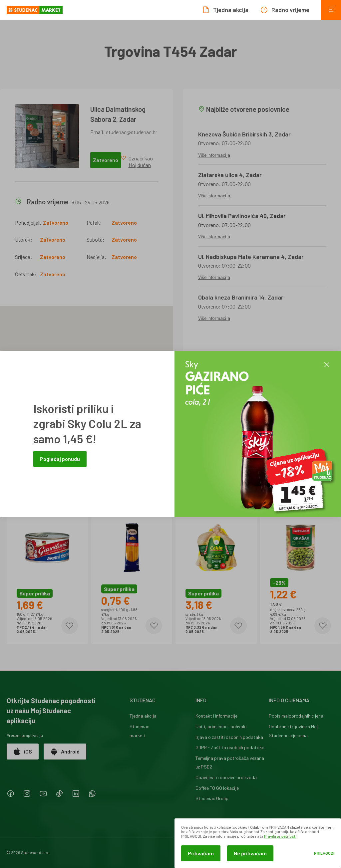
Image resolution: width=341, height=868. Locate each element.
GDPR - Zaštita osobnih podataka (230, 747)
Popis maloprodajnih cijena (296, 716)
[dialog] (258, 843)
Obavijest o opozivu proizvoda (226, 777)
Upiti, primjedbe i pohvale (221, 726)
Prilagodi (324, 853)
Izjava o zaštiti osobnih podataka (229, 737)
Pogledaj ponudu (60, 459)
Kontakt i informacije (216, 716)
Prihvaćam (201, 853)
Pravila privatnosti (280, 836)
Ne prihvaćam (250, 853)
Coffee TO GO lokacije (217, 788)
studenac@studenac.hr (132, 132)
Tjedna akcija (143, 716)
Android (65, 752)
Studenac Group (212, 798)
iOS (23, 752)
